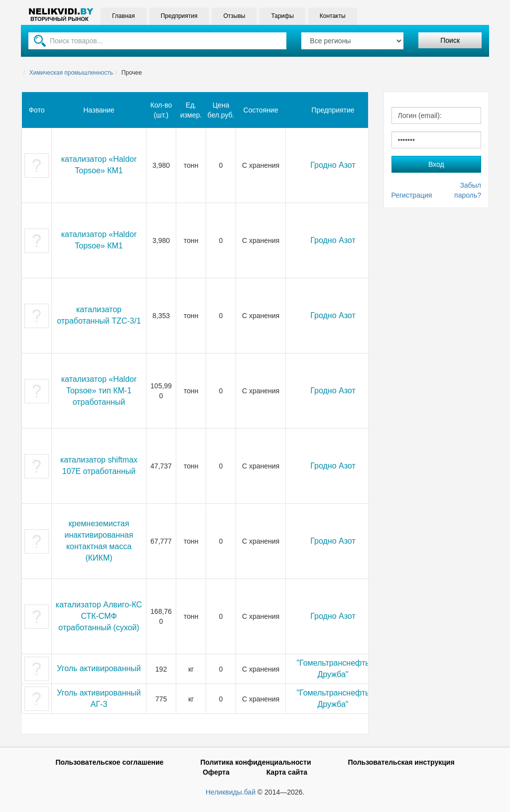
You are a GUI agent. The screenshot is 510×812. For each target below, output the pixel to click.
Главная (124, 16)
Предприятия (179, 16)
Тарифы (282, 16)
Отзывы (234, 16)
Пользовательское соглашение (109, 762)
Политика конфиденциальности (255, 762)
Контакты (333, 16)
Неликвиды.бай (231, 792)
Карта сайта (287, 772)
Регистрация (412, 195)
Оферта (216, 772)
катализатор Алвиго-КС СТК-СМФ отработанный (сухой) (99, 616)
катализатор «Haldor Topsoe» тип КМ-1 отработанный (99, 391)
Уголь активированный (99, 668)
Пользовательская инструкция (401, 762)
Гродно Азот (333, 165)
